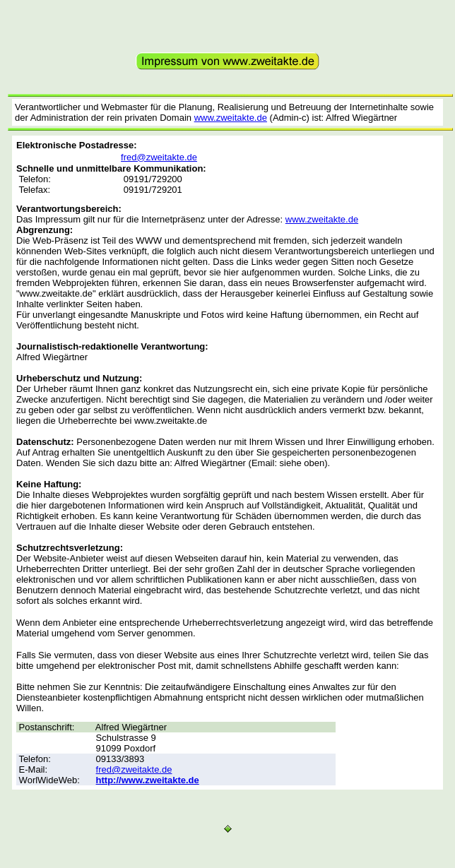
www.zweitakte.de (231, 118)
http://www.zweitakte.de (148, 780)
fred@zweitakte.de (159, 157)
